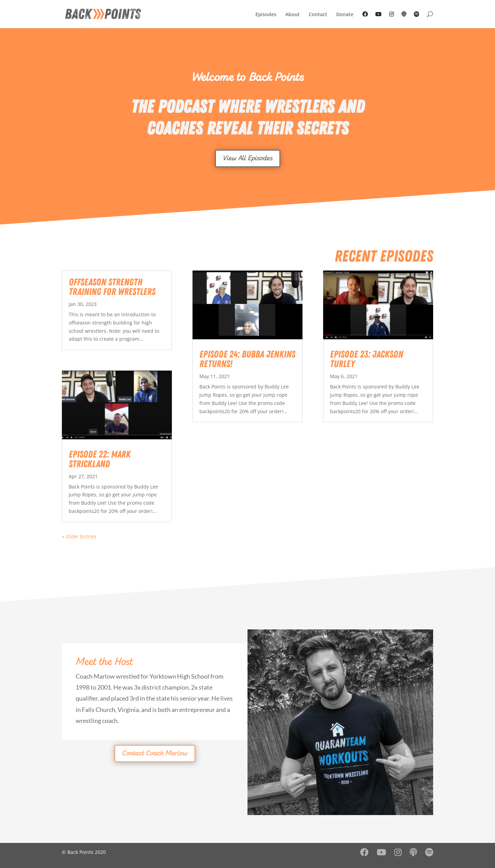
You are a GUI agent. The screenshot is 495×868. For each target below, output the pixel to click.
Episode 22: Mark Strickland (100, 459)
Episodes (266, 15)
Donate (345, 15)
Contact (318, 15)
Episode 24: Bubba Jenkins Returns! (247, 359)
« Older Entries (79, 536)
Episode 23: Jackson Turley (367, 359)
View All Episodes (248, 158)
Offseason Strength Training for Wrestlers (112, 287)
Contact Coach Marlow (155, 754)
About (293, 15)
